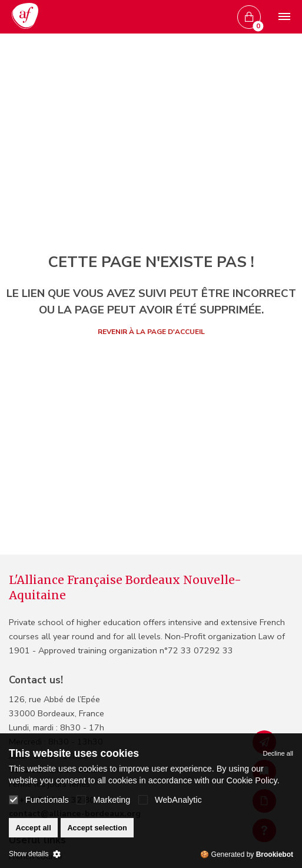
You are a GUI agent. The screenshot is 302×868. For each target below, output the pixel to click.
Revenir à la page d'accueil (151, 332)
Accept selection (97, 828)
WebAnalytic (170, 800)
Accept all (33, 828)
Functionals (39, 800)
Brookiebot (275, 854)
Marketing (103, 800)
